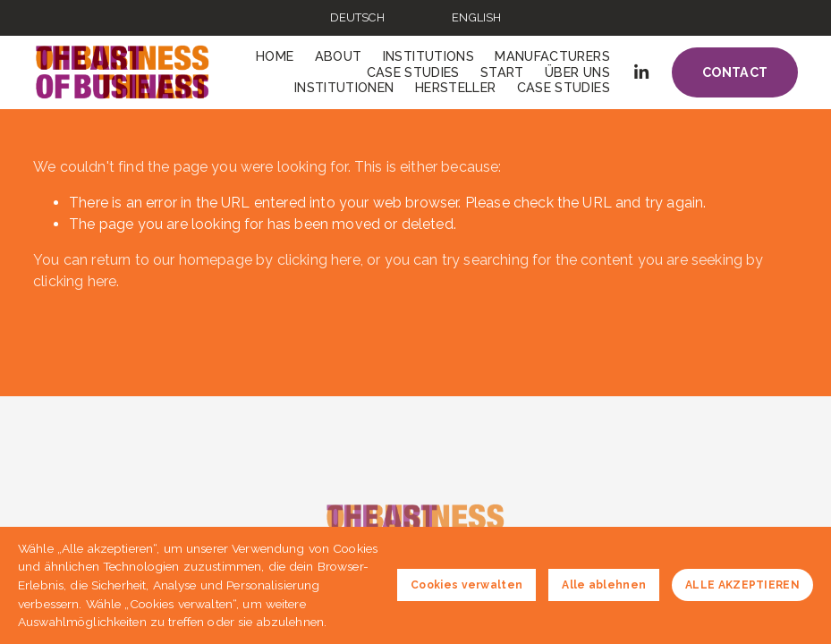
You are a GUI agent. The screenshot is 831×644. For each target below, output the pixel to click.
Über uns (577, 72)
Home (275, 56)
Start (502, 72)
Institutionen (344, 88)
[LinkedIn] (641, 72)
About (339, 56)
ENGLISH (476, 17)
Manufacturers (552, 56)
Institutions (428, 56)
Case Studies (413, 72)
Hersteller (456, 88)
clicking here (319, 260)
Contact (735, 72)
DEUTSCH (357, 17)
